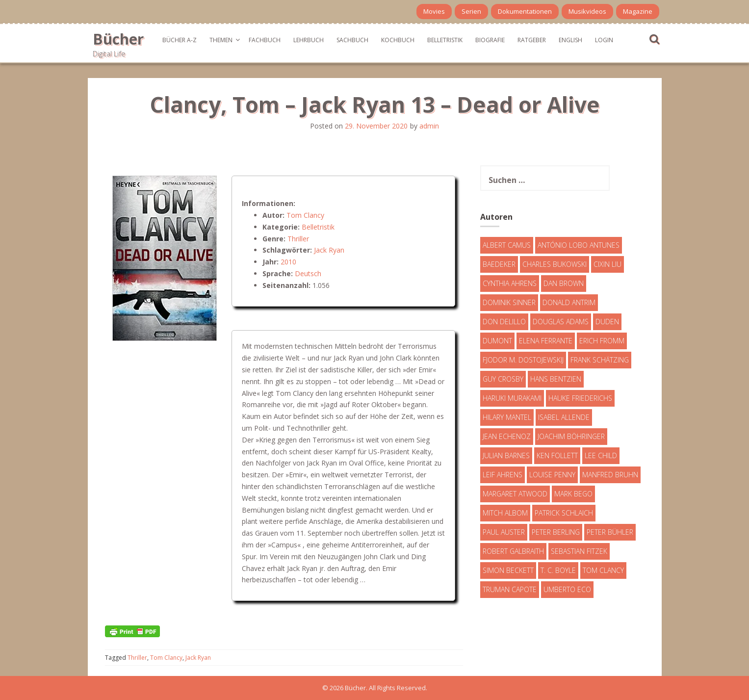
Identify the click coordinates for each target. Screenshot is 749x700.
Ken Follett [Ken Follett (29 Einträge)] (557, 455)
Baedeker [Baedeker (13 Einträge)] (499, 264)
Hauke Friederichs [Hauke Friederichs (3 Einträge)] (580, 398)
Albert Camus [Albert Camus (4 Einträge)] (507, 245)
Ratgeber (532, 40)
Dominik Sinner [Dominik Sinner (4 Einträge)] (509, 302)
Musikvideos (587, 11)
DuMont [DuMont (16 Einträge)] (497, 341)
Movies (434, 11)
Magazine (638, 11)
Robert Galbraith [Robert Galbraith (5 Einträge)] (513, 551)
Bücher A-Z (180, 40)
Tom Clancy (305, 215)
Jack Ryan (329, 250)
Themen (221, 40)
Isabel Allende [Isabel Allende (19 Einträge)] (564, 417)
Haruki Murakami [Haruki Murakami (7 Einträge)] (512, 398)
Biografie (490, 40)
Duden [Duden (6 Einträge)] (607, 322)
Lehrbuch (309, 40)
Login (604, 40)
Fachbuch (265, 40)
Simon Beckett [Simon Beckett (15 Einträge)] (508, 570)
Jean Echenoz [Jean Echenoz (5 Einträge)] (507, 436)
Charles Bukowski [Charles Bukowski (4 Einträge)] (555, 264)
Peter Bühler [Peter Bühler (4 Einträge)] (610, 532)
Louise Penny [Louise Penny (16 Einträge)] (552, 475)
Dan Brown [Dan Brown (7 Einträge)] (564, 283)
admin (429, 126)
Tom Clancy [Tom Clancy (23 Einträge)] (603, 570)
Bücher (118, 39)
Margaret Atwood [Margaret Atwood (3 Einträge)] (515, 494)
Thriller (298, 239)
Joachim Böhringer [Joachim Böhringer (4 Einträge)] (571, 436)
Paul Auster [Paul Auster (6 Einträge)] (504, 532)
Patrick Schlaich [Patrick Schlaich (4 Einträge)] (564, 513)
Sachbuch (352, 40)
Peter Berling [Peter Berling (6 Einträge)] (556, 532)
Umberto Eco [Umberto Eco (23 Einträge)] (567, 589)
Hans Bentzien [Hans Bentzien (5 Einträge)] (556, 379)
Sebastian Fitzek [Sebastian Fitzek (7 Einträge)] (579, 551)
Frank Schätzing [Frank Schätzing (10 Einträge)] (600, 360)
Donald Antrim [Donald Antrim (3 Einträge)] (569, 302)
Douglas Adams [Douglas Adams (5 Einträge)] (561, 322)
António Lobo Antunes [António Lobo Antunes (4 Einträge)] (579, 245)
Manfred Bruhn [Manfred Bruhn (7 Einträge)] (610, 475)
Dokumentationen (525, 11)
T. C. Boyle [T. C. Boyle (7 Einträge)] (558, 570)
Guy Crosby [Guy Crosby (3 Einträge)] (503, 379)
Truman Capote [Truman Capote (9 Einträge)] (510, 589)
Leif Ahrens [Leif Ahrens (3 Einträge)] (503, 475)
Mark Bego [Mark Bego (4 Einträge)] (573, 494)
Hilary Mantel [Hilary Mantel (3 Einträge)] (507, 417)
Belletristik (445, 40)
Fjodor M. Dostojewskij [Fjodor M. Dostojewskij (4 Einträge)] (523, 360)
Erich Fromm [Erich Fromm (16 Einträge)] (602, 341)
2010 (288, 262)
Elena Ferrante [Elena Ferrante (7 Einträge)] (546, 341)
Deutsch (308, 273)
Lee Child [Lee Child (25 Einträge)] (601, 455)
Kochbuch (398, 40)
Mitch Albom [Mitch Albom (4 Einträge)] (505, 513)
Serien (471, 11)
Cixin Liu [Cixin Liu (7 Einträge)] (607, 264)
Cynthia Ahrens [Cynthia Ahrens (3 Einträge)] (510, 283)
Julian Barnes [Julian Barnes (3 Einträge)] (506, 455)
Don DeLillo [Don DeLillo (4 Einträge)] (504, 322)
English (570, 40)
